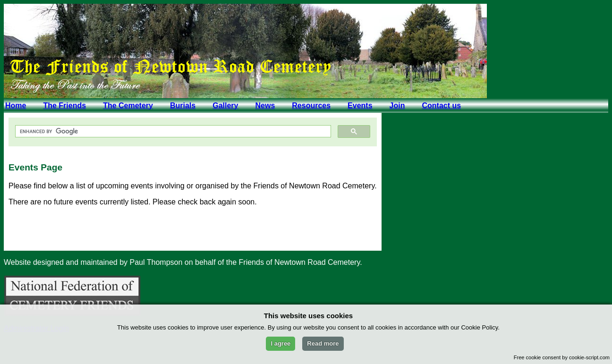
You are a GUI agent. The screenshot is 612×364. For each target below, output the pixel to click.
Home (16, 106)
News (265, 106)
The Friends (64, 106)
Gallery (225, 106)
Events (360, 106)
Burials (183, 106)
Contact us (441, 106)
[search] (172, 131)
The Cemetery (128, 106)
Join (397, 106)
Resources (311, 106)
